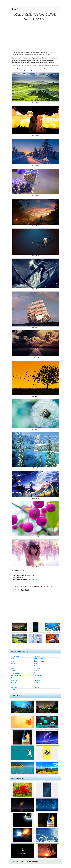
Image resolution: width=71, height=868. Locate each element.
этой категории (33, 579)
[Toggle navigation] (56, 9)
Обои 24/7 (17, 9)
